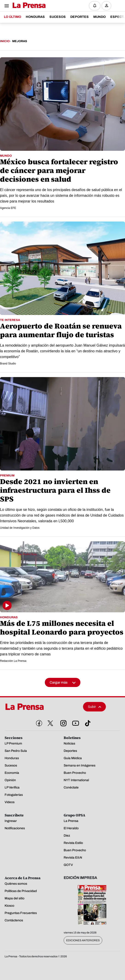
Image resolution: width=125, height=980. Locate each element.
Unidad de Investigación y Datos (20, 528)
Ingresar (108, 9)
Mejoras (20, 41)
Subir (94, 707)
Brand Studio (8, 364)
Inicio (5, 41)
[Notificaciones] (95, 6)
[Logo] (28, 6)
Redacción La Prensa (13, 661)
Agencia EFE (8, 208)
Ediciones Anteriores (83, 940)
